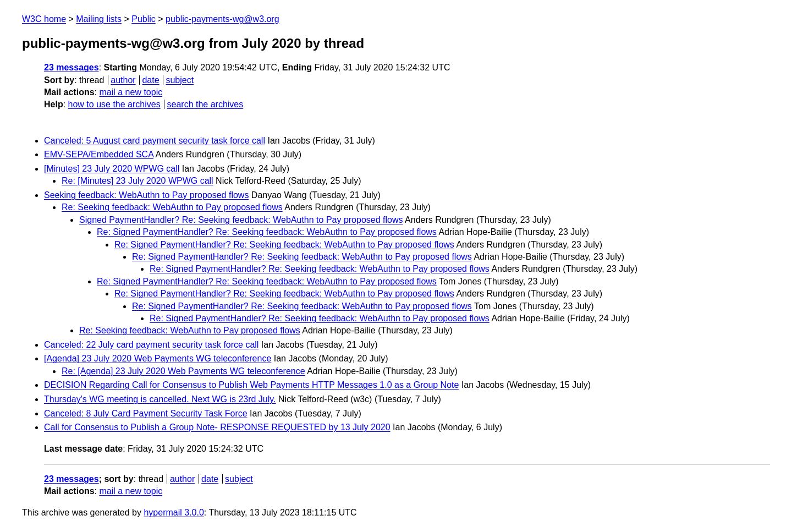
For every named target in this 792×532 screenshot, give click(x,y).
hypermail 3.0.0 (174, 512)
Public (144, 19)
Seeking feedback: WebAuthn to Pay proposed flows (146, 195)
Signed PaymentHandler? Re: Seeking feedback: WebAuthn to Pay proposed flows (241, 220)
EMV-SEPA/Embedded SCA (99, 154)
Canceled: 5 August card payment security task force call (155, 141)
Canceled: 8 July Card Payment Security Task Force (146, 413)
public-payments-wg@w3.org (222, 19)
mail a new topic (131, 92)
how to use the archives (114, 104)
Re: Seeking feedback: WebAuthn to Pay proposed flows (172, 207)
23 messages (71, 67)
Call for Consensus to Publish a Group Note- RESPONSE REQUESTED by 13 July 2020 (217, 427)
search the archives (205, 104)
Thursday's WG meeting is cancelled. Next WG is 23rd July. (160, 399)
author (123, 80)
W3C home (44, 19)
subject (180, 80)
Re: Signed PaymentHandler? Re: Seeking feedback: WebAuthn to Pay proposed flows (267, 232)
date (150, 80)
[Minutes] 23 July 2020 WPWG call (112, 169)
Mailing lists (99, 19)
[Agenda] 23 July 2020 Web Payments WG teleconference (158, 358)
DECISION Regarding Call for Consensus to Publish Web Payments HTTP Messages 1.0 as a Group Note (251, 385)
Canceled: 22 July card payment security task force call (151, 345)
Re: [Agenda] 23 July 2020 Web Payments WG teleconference (183, 371)
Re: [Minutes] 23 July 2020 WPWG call (137, 181)
